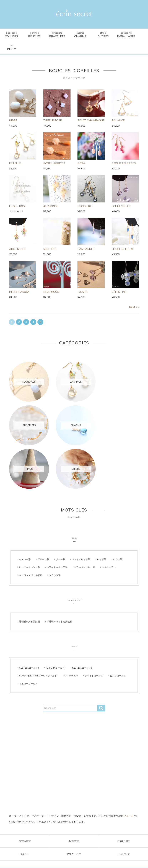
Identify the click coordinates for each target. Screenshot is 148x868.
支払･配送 (66, 763)
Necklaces (11, 35)
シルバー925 (71, 617)
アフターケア (74, 854)
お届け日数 (123, 841)
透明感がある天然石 (29, 563)
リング (96, 757)
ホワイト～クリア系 (57, 509)
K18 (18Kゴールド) (29, 609)
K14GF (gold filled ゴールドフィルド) (38, 617)
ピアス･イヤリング (51, 757)
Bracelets (53, 35)
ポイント (25, 854)
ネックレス (32, 757)
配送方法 (74, 841)
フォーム (129, 816)
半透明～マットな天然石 (59, 563)
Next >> (134, 294)
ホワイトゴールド (94, 617)
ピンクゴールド (118, 617)
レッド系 (102, 501)
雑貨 (105, 757)
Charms (74, 35)
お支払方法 (25, 841)
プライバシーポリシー (90, 769)
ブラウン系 (55, 517)
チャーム (85, 757)
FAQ (102, 763)
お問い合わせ (68, 769)
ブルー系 (60, 501)
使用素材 (79, 763)
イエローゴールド (28, 625)
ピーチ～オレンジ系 (29, 509)
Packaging (116, 35)
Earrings (32, 35)
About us (92, 763)
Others (95, 35)
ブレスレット (71, 757)
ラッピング (123, 854)
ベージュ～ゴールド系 (31, 517)
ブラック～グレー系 (85, 509)
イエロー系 (25, 501)
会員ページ (52, 769)
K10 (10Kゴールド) (82, 609)
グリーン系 (43, 501)
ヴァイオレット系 (81, 501)
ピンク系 (118, 501)
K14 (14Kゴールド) (55, 609)
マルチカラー (109, 509)
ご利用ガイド (51, 763)
